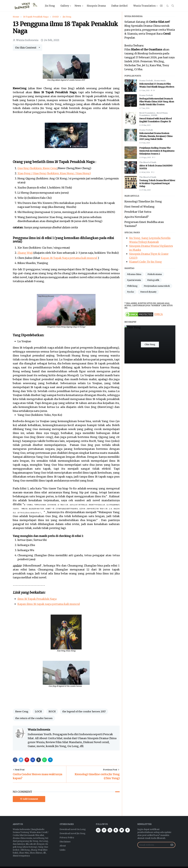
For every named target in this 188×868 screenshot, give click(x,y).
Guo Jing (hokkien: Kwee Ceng (37, 168)
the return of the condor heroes (34, 718)
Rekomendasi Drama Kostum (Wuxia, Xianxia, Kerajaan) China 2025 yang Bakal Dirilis (156, 136)
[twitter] (122, 830)
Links (62, 850)
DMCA (159, 314)
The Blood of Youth (148, 162)
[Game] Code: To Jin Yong (146, 262)
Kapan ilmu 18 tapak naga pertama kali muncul (49, 604)
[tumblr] (116, 830)
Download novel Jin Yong (72, 833)
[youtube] (161, 6)
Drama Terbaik (146, 81)
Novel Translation (147, 113)
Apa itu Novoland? (136, 217)
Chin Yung (150, 344)
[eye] (110, 830)
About (63, 846)
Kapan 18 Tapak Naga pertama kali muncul (69, 258)
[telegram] (104, 830)
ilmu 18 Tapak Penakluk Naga (37, 599)
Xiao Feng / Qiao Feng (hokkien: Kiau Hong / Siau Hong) (54, 173)
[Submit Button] (172, 845)
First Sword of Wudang (139, 207)
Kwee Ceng (22, 711)
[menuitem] (50, 6)
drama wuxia (160, 81)
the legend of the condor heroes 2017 (84, 711)
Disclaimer (65, 842)
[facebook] (128, 830)
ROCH (52, 711)
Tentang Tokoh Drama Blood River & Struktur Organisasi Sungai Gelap (157, 183)
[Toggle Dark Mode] (168, 6)
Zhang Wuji (25, 253)
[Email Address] (153, 845)
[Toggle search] (173, 6)
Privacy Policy (67, 838)
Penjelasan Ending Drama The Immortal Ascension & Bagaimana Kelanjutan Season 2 (157, 151)
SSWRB (154, 115)
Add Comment (29, 799)
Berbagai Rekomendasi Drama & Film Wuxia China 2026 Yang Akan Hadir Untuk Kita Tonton (157, 102)
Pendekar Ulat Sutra (138, 212)
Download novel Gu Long (73, 829)
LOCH (38, 711)
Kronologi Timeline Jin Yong (143, 201)
